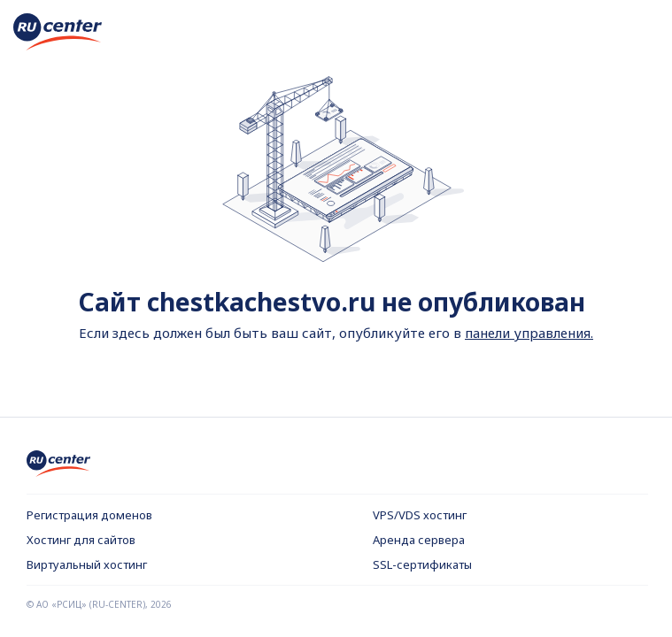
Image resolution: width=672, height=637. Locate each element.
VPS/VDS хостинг (420, 515)
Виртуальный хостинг (87, 564)
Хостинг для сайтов (81, 540)
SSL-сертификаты (422, 564)
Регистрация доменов (89, 515)
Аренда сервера (419, 540)
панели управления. (529, 333)
